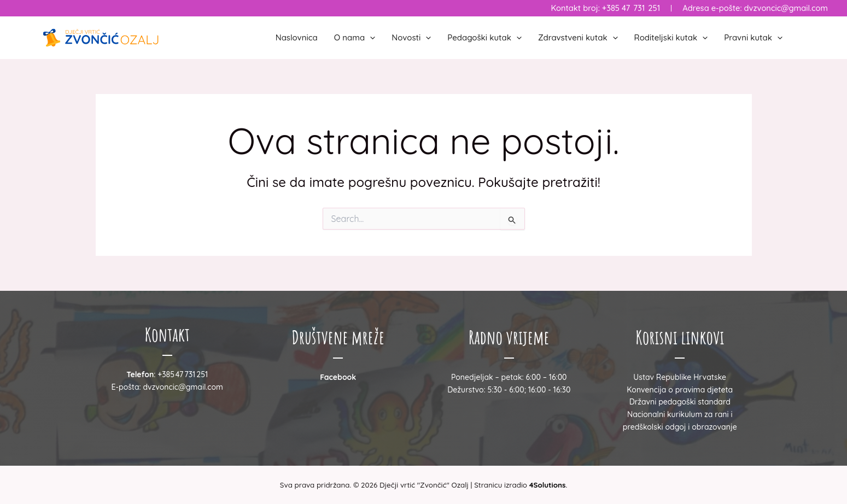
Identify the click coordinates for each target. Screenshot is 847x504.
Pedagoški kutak (484, 38)
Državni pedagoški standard (680, 402)
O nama (355, 38)
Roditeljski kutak (671, 38)
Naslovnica (297, 37)
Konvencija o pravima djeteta (680, 390)
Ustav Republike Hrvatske (680, 377)
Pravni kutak (753, 38)
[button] (370, 38)
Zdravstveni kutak (578, 38)
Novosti (411, 38)
